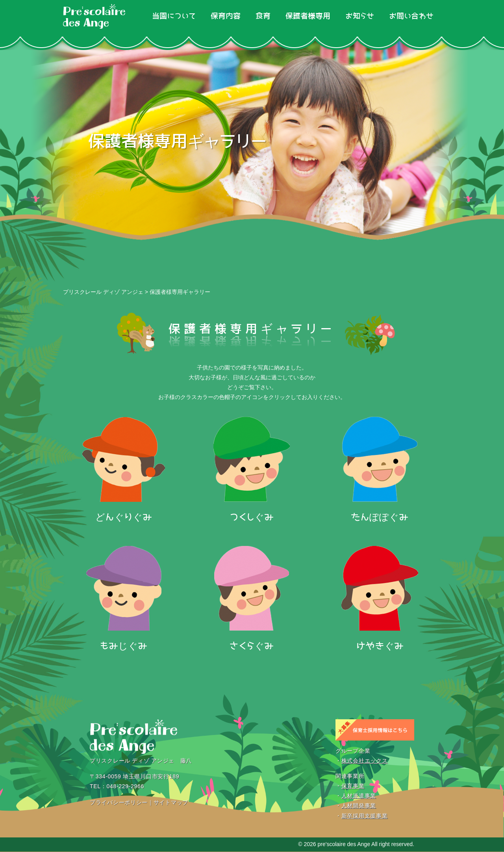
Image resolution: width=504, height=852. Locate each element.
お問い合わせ (411, 16)
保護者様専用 (308, 16)
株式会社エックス (365, 761)
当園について (174, 16)
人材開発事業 (359, 806)
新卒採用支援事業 (365, 816)
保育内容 (226, 16)
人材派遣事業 (359, 796)
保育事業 (353, 786)
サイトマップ (171, 802)
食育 (263, 16)
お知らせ (360, 16)
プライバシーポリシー (119, 802)
